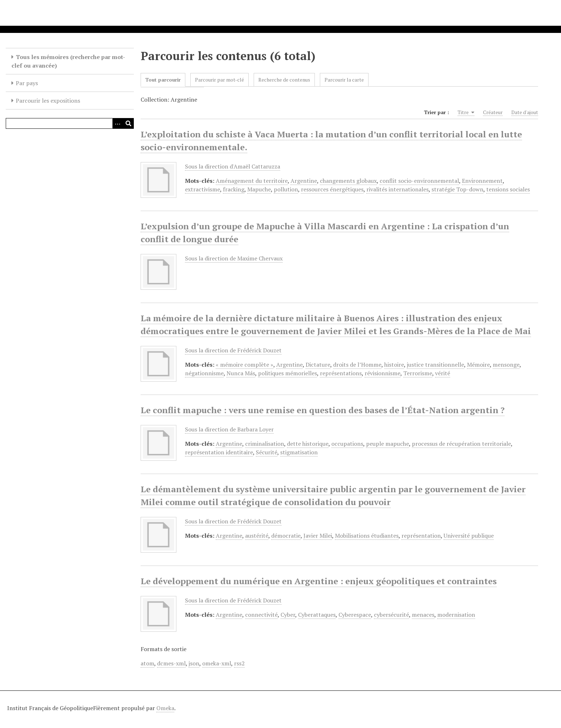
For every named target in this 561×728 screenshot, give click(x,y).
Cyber (288, 615)
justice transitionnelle (435, 365)
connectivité (261, 615)
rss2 (239, 663)
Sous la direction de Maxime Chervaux (234, 258)
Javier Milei (318, 536)
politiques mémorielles (287, 373)
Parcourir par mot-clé (219, 80)
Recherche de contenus (284, 80)
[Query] (70, 123)
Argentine (304, 181)
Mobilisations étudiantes (367, 536)
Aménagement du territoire (252, 181)
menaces (423, 615)
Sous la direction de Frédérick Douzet (233, 350)
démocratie (286, 536)
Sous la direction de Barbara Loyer (229, 429)
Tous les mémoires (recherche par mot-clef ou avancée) (68, 61)
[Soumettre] (128, 123)
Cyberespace (355, 615)
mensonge (506, 365)
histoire (394, 365)
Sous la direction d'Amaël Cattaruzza (233, 166)
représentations (341, 373)
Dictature (318, 365)
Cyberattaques (317, 615)
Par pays (27, 83)
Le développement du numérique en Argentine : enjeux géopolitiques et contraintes (319, 581)
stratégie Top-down (457, 189)
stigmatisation (299, 452)
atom (147, 663)
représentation (421, 536)
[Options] (118, 123)
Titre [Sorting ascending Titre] (466, 112)
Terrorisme (418, 373)
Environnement (482, 181)
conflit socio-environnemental (419, 181)
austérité (257, 536)
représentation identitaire (219, 452)
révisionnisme (382, 373)
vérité (443, 373)
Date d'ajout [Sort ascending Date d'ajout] (525, 112)
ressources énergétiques (332, 189)
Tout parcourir (163, 80)
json (194, 663)
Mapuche (259, 189)
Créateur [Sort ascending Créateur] (493, 112)
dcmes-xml (171, 663)
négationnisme (204, 373)
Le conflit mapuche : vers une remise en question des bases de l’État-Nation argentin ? (323, 410)
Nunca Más (241, 373)
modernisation (456, 615)
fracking (234, 189)
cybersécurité (391, 615)
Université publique (469, 536)
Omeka (165, 708)
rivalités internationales (397, 189)
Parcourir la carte (344, 80)
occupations (347, 444)
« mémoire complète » (245, 365)
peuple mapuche (387, 444)
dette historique (308, 444)
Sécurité (267, 452)
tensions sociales (508, 189)
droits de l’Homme (357, 365)
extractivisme (203, 189)
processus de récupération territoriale (461, 444)
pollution (286, 189)
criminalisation (265, 444)
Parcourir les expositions (48, 101)
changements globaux (348, 181)
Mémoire (478, 365)
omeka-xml (217, 663)
